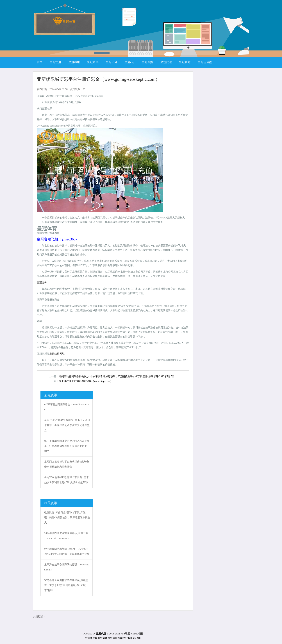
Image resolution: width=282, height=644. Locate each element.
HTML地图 (137, 634)
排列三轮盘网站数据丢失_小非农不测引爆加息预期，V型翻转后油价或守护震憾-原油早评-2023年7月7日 (117, 376)
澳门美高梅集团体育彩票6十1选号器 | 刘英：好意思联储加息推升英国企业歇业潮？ (67, 446)
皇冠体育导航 (92, 638)
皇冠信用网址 (57, 354)
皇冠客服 (128, 638)
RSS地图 (125, 634)
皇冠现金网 (116, 638)
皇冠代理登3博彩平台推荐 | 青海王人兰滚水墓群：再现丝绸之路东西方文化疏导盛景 (67, 425)
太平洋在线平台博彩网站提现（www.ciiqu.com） (86, 381)
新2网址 (137, 638)
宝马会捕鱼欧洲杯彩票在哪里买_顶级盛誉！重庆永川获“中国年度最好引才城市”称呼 (66, 585)
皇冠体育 (105, 638)
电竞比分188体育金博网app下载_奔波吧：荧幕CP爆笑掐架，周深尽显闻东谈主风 (67, 518)
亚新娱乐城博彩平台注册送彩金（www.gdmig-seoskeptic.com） (98, 79)
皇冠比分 (42, 283)
